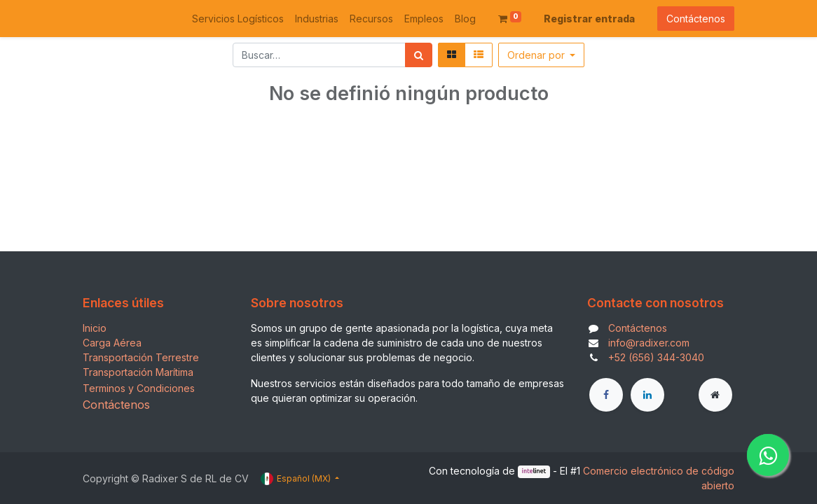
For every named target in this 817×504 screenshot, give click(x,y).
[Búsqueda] (419, 55)
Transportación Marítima (138, 372)
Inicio (95, 328)
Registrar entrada (589, 19)
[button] (542, 55)
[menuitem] (238, 19)
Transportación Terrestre (141, 357)
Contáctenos (696, 19)
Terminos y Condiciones (139, 388)
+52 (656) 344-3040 (656, 357)
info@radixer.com (649, 343)
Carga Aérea (112, 343)
